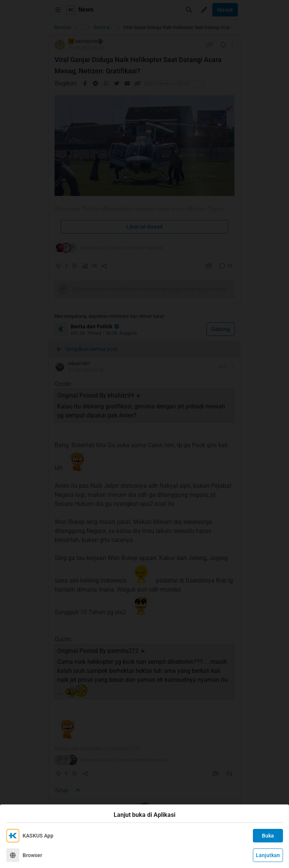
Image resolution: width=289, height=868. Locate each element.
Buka (268, 836)
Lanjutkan (268, 855)
